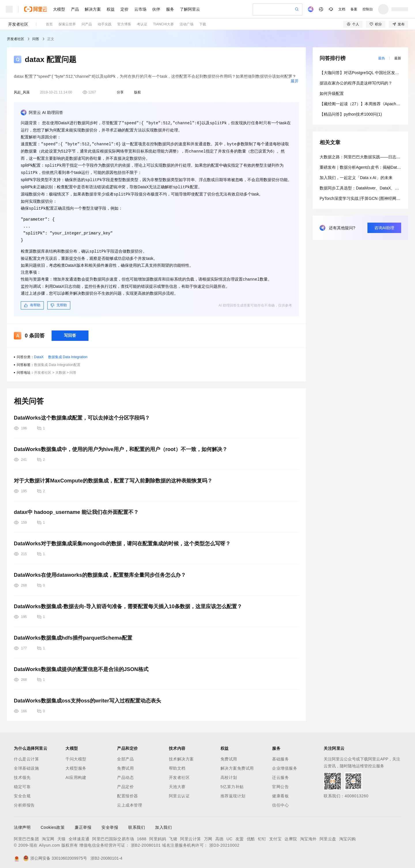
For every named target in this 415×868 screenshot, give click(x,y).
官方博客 (124, 24)
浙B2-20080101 (146, 842)
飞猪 (173, 836)
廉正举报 (83, 824)
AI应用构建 (76, 774)
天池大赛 (177, 784)
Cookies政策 (53, 824)
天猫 (62, 836)
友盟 (240, 836)
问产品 (87, 24)
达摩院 (291, 836)
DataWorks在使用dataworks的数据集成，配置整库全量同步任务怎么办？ (100, 572)
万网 (208, 836)
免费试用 (125, 765)
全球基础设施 (26, 765)
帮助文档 (177, 765)
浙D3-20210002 (224, 842)
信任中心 (280, 802)
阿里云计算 (191, 836)
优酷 (251, 836)
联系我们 (137, 824)
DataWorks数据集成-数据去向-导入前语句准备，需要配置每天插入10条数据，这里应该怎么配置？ (128, 603)
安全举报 (110, 824)
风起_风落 (22, 92)
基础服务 (280, 756)
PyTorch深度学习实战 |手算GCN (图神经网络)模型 (365, 198)
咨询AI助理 (384, 228)
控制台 (368, 9)
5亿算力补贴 (232, 784)
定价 (124, 9)
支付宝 (276, 836)
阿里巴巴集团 (26, 836)
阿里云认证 (179, 793)
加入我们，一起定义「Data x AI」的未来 (356, 178)
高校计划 (229, 774)
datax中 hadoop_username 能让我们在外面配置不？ (76, 509)
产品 (75, 9)
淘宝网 (48, 836)
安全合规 (22, 793)
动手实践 (105, 24)
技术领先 (22, 774)
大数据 (61, 369)
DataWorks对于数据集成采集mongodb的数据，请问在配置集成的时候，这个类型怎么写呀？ (122, 540)
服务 (170, 9)
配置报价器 (128, 793)
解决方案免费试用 (237, 765)
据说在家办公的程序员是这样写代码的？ (356, 83)
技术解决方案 (181, 756)
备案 (354, 9)
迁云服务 (280, 774)
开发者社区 (18, 24)
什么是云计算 (26, 756)
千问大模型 (76, 756)
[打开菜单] (9, 9)
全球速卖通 (79, 836)
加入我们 (163, 824)
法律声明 (22, 824)
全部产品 (125, 756)
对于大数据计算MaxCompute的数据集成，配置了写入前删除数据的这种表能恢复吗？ (113, 478)
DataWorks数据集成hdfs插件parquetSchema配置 (73, 635)
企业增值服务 (285, 765)
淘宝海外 (308, 836)
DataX (39, 354)
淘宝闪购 (348, 836)
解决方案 (93, 9)
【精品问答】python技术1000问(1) (351, 114)
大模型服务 (76, 765)
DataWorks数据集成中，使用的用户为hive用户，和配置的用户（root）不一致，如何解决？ (121, 446)
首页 (49, 24)
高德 (219, 836)
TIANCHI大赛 (163, 24)
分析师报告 (24, 802)
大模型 (59, 9)
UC (230, 836)
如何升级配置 (332, 93)
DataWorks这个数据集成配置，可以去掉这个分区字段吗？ (82, 415)
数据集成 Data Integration (68, 354)
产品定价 (125, 784)
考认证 (142, 24)
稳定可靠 (22, 784)
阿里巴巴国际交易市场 (113, 836)
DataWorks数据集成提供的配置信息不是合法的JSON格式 (81, 666)
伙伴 (156, 9)
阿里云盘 (328, 836)
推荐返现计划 (233, 793)
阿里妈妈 (158, 836)
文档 (342, 9)
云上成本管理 (130, 802)
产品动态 (125, 774)
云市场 (140, 9)
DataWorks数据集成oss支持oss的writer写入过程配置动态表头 (87, 698)
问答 (36, 39)
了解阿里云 (190, 9)
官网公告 (280, 784)
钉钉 (262, 836)
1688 (142, 836)
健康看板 (280, 793)
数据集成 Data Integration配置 (57, 362)
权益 (111, 9)
